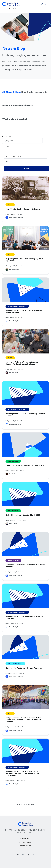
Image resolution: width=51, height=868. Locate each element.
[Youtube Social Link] (33, 854)
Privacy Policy (25, 842)
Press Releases (11, 106)
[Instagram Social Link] (23, 854)
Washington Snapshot (15, 119)
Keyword (7, 137)
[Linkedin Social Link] (18, 854)
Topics (7, 147)
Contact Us (25, 839)
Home (5, 9)
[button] (42, 4)
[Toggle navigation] (45, 5)
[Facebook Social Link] (28, 854)
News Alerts (40, 92)
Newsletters (26, 106)
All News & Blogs (12, 92)
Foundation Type (12, 157)
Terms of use (26, 846)
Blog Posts (27, 92)
